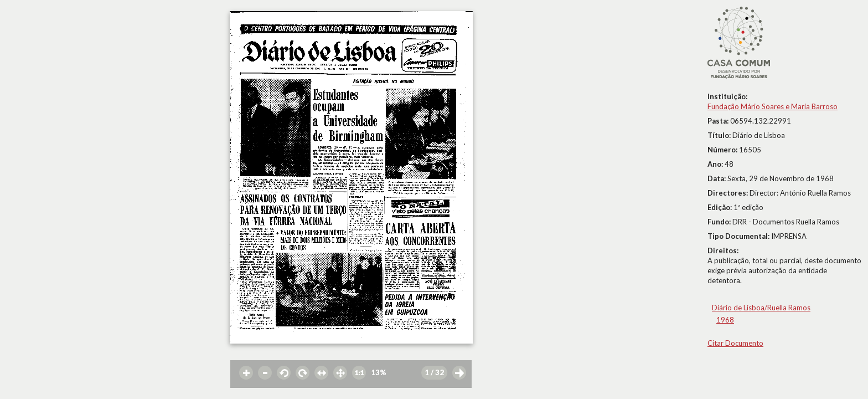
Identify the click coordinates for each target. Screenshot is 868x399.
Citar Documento (735, 343)
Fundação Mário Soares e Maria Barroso (773, 106)
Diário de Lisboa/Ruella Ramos (761, 308)
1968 (725, 320)
